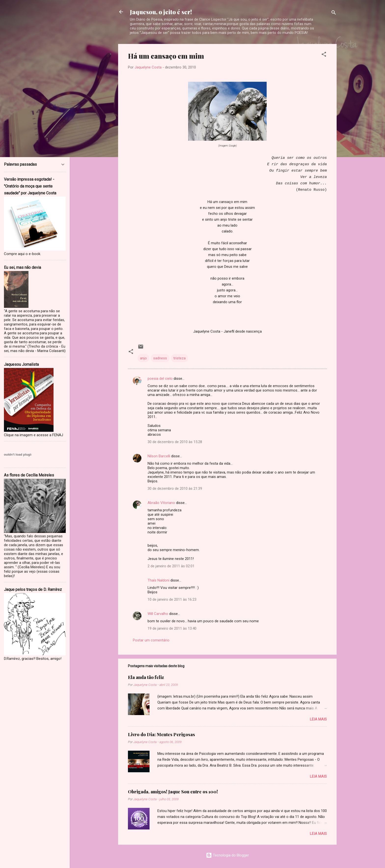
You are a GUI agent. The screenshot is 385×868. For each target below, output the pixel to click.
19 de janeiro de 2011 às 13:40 (172, 628)
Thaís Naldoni (158, 580)
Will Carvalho (158, 614)
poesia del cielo (160, 379)
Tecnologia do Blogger (227, 855)
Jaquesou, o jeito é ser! (161, 12)
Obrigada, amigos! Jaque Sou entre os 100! (173, 792)
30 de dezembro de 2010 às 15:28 (175, 442)
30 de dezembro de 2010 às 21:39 (175, 488)
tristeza (179, 358)
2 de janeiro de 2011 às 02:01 (171, 566)
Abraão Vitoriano (161, 503)
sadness (160, 358)
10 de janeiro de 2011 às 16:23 (172, 599)
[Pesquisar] (334, 13)
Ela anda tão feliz (146, 677)
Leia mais (318, 719)
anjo (143, 358)
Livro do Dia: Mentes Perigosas (161, 734)
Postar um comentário (151, 640)
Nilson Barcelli (159, 456)
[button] (324, 55)
